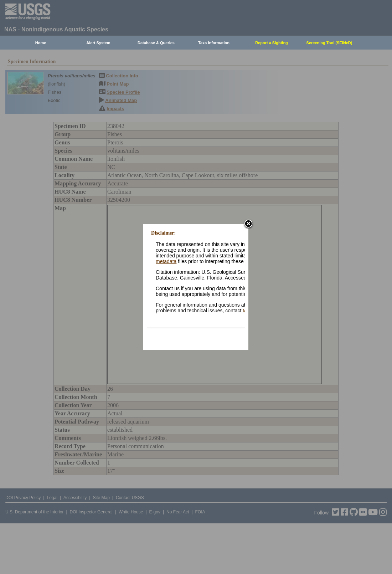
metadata (166, 261)
